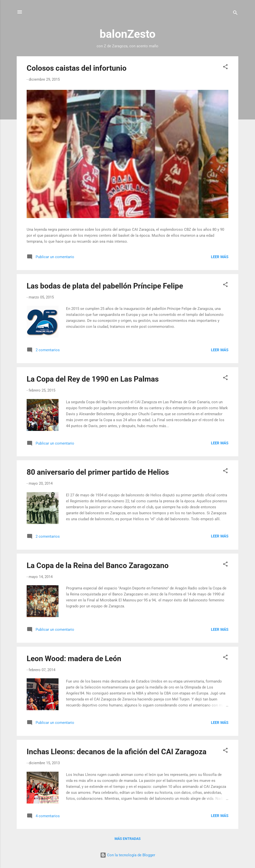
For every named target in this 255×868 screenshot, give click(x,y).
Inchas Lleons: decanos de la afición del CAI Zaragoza (117, 752)
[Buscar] (235, 14)
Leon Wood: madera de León (74, 659)
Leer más (220, 257)
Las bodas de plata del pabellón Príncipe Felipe (105, 286)
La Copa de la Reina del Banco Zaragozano (98, 565)
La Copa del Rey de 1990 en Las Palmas (93, 379)
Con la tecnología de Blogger (128, 855)
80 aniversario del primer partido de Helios (98, 472)
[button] (225, 68)
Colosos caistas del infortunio (77, 68)
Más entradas (128, 839)
